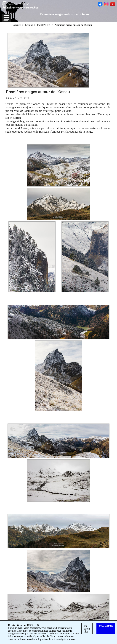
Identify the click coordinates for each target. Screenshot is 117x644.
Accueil (17, 25)
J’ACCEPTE (106, 626)
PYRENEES (44, 25)
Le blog (29, 25)
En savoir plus (87, 629)
